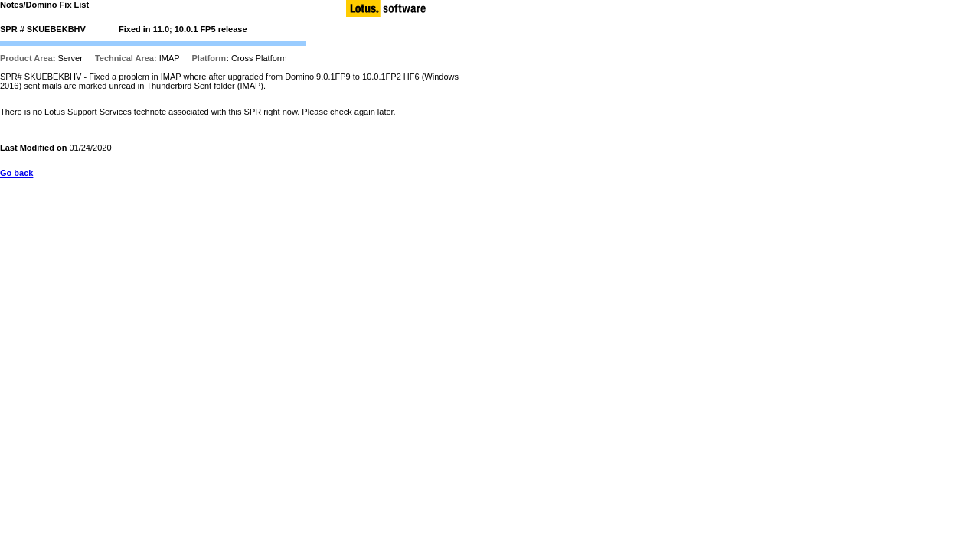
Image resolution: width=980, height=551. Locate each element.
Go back (16, 173)
